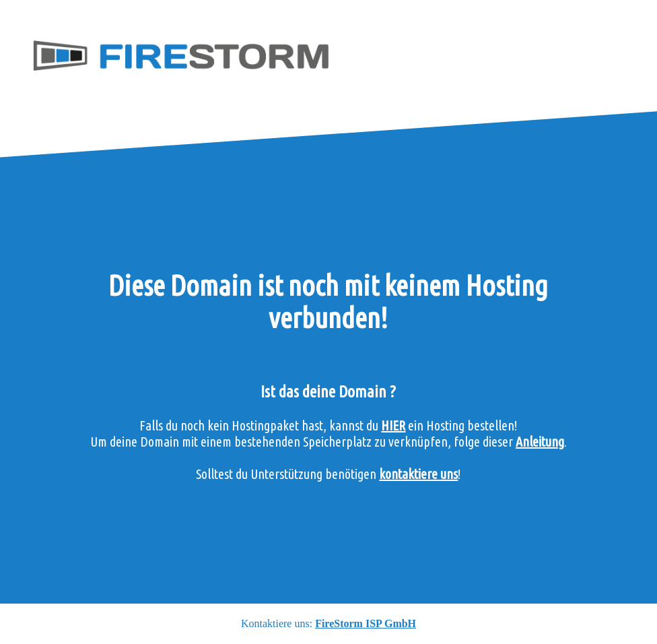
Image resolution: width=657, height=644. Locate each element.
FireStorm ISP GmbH (366, 623)
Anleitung (540, 442)
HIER (393, 425)
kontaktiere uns (418, 474)
